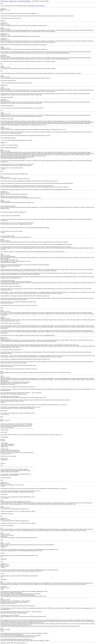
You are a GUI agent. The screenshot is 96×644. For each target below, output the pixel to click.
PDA (2, 3)
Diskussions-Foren (13, 1)
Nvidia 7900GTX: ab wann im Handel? (36, 6)
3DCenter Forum (4, 1)
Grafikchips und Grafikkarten (24, 1)
